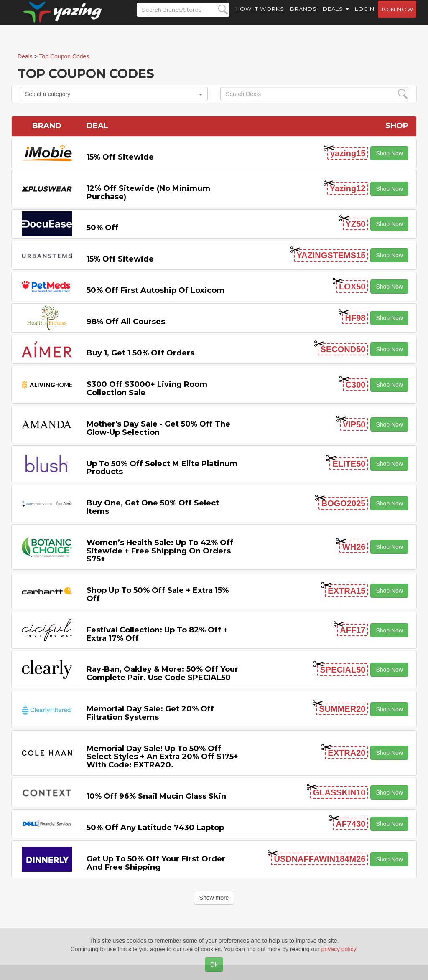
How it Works (260, 17)
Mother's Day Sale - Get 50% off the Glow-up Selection (158, 428)
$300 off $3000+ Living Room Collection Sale (147, 388)
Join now (397, 17)
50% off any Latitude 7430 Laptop (155, 828)
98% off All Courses (126, 322)
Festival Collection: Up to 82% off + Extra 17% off (157, 634)
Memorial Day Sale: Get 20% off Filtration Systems (150, 713)
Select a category (114, 94)
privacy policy (339, 949)
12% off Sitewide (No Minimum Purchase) (148, 193)
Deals (336, 17)
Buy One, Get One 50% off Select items (153, 507)
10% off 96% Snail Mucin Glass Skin (156, 796)
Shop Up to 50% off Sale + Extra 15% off (158, 594)
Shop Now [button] (389, 153)
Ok (214, 965)
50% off (102, 228)
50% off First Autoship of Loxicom (155, 290)
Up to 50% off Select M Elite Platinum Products (162, 468)
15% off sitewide (120, 157)
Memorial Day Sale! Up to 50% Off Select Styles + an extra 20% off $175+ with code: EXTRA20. (162, 757)
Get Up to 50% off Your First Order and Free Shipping (156, 863)
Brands (303, 17)
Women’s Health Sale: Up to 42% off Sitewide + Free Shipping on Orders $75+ (160, 551)
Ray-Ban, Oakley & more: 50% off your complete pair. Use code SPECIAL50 (162, 673)
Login (365, 17)
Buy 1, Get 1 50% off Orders (140, 353)
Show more (214, 898)
